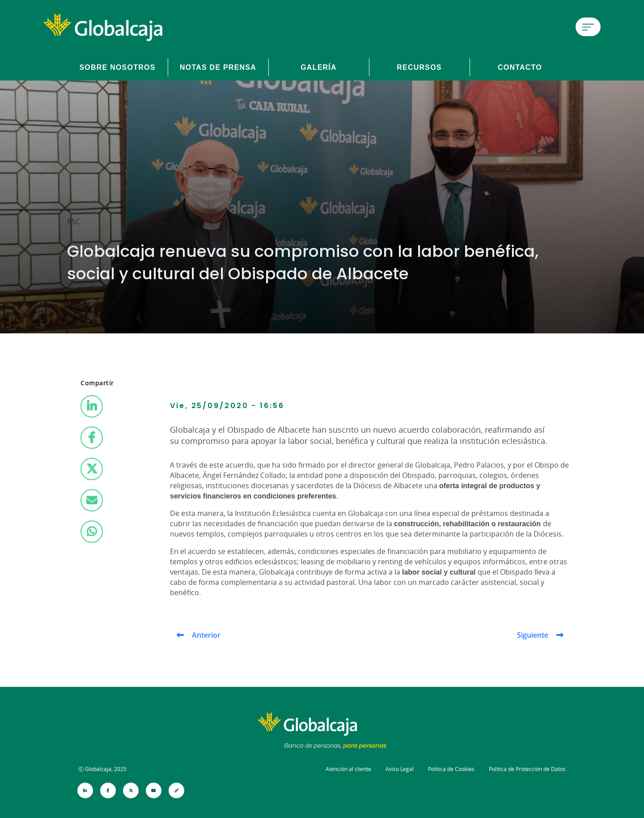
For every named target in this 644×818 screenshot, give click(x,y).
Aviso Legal (400, 769)
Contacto (520, 67)
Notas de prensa (218, 67)
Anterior (206, 635)
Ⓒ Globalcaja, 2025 (102, 769)
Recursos (419, 67)
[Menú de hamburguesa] (588, 27)
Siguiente (533, 635)
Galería (319, 67)
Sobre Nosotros (117, 67)
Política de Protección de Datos (527, 769)
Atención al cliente (348, 769)
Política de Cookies (451, 769)
